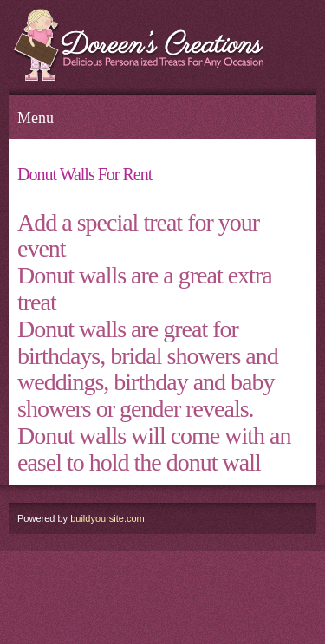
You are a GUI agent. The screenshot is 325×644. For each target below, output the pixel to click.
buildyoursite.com (107, 518)
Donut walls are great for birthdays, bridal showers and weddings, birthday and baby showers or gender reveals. (148, 369)
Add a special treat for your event (138, 236)
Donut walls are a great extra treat (145, 289)
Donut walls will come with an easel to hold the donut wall (154, 449)
